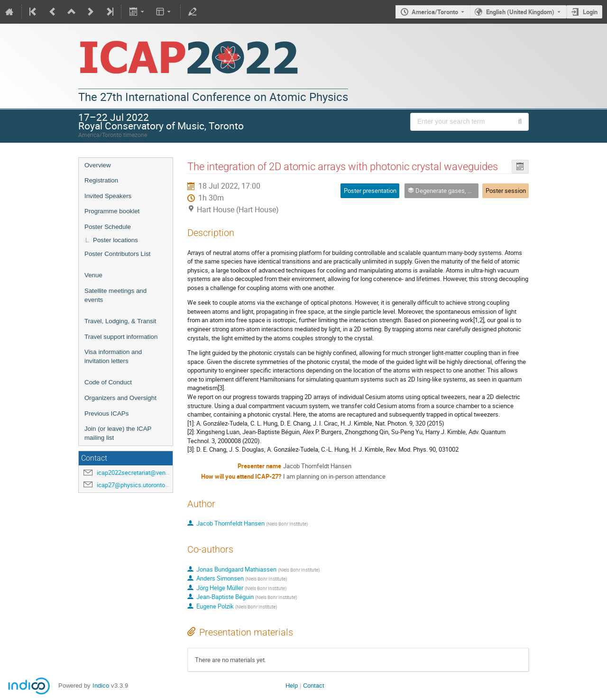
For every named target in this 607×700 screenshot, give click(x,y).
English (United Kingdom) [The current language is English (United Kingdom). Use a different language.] (520, 12)
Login (590, 12)
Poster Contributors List (117, 254)
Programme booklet (112, 211)
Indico (101, 686)
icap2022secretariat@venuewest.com (148, 473)
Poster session (506, 191)
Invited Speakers (108, 196)
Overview (98, 165)
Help (292, 686)
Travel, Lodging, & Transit (120, 321)
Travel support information (121, 337)
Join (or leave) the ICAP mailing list (118, 433)
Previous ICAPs (106, 414)
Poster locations (115, 240)
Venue (93, 275)
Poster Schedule (108, 227)
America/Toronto (435, 12)
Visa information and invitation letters (113, 356)
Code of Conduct (108, 382)
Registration (101, 180)
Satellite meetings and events (115, 295)
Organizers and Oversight (120, 398)
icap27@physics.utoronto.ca (135, 485)
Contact (314, 686)
